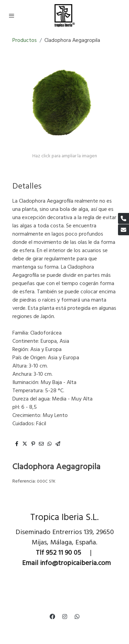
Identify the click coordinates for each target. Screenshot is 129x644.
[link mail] (123, 230)
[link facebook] (52, 616)
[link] (64, 15)
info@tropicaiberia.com (75, 563)
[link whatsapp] (77, 616)
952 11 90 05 (63, 553)
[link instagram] (65, 616)
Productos (25, 41)
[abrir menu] (12, 15)
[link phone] (123, 218)
